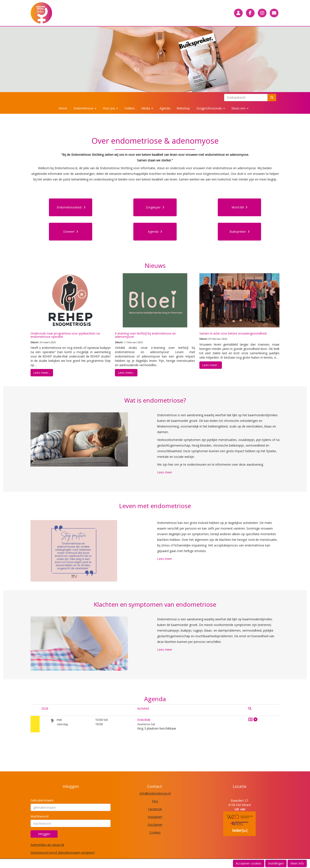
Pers (155, 801)
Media (147, 108)
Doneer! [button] (71, 232)
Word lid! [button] (240, 207)
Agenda (165, 108)
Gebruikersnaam (42, 800)
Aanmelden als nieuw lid (47, 845)
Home (63, 108)
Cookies (155, 832)
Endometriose (85, 108)
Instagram (155, 817)
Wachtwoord (40, 816)
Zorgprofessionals (211, 108)
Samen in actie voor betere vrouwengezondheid (233, 333)
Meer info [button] (297, 863)
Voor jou (110, 108)
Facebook (155, 809)
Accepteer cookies (249, 863)
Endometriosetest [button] (71, 207)
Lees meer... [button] (42, 373)
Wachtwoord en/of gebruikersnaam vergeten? (63, 853)
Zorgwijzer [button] (155, 207)
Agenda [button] (155, 232)
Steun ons (240, 108)
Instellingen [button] (276, 863)
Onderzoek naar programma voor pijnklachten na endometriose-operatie (65, 335)
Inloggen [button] (44, 834)
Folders (130, 108)
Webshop (183, 108)
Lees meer (165, 472)
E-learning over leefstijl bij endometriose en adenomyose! (145, 335)
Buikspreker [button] (240, 232)
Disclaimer (155, 825)
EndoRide (144, 720)
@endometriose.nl (155, 793)
